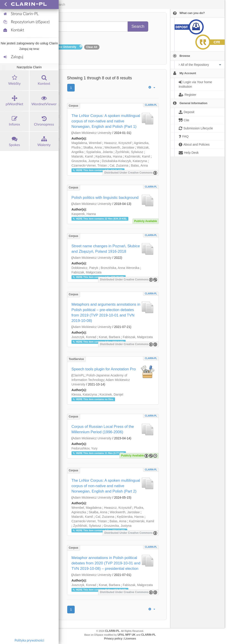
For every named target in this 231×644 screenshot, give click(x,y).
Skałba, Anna (93, 147)
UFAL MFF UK (127, 635)
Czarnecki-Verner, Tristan (89, 165)
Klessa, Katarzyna (84, 394)
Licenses (130, 639)
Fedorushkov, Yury (84, 448)
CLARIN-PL (151, 105)
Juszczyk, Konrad (84, 337)
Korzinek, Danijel (111, 394)
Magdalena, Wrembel (87, 143)
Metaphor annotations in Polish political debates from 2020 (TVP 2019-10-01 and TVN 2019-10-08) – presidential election (106, 563)
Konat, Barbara (109, 337)
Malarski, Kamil (82, 156)
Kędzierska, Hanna (109, 156)
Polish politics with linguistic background (105, 198)
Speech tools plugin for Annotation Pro (104, 369)
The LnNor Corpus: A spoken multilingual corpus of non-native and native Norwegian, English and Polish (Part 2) (106, 486)
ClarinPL (79, 375)
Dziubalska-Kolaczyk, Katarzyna (124, 161)
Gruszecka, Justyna (85, 161)
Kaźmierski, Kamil (137, 156)
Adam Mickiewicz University (92, 133)
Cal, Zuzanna (119, 165)
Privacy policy (113, 639)
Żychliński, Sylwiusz (129, 152)
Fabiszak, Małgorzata (87, 272)
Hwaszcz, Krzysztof (118, 143)
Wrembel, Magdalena (87, 508)
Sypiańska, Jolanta (99, 152)
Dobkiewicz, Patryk (85, 268)
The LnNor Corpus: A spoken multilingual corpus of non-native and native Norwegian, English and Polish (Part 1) (106, 121)
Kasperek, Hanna (84, 214)
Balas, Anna (139, 165)
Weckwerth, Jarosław (119, 147)
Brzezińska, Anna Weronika (120, 268)
